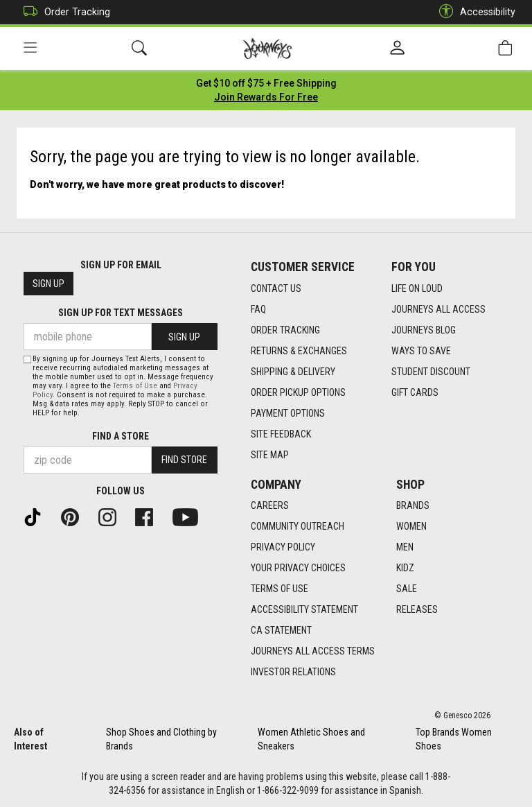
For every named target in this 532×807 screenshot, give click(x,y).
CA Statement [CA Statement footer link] (281, 630)
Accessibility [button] (474, 12)
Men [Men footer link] (405, 547)
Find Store (184, 460)
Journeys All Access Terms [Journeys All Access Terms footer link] (313, 651)
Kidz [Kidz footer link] (405, 568)
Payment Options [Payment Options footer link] (288, 413)
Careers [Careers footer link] (270, 505)
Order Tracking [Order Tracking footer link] (285, 330)
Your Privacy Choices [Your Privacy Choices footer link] (298, 568)
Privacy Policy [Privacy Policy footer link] (283, 547)
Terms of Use (135, 386)
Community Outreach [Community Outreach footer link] (298, 526)
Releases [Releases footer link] (417, 609)
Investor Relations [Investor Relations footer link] (293, 672)
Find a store (121, 436)
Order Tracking (63, 12)
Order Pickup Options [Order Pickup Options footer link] (298, 392)
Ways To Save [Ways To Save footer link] (421, 351)
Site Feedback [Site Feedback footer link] (281, 434)
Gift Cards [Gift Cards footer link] (415, 392)
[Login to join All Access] (266, 83)
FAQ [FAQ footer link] (258, 309)
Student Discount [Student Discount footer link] (431, 372)
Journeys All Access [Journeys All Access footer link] (438, 309)
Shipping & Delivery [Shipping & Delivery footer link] (293, 372)
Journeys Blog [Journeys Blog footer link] (424, 330)
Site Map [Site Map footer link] (270, 455)
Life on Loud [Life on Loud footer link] (417, 288)
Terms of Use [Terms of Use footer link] (280, 589)
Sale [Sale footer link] (407, 589)
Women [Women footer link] (411, 526)
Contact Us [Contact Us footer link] (276, 288)
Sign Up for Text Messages (121, 313)
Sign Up (48, 284)
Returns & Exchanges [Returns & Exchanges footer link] (299, 351)
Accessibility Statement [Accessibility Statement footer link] (304, 609)
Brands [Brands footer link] (413, 505)
